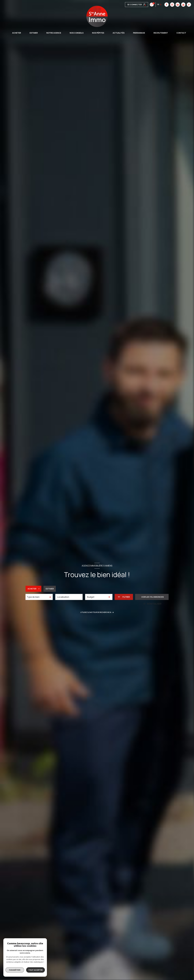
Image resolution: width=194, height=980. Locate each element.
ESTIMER (34, 33)
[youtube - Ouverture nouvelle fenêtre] (144, 5)
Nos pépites (98, 33)
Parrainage (139, 33)
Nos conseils (77, 33)
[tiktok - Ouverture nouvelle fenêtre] (149, 5)
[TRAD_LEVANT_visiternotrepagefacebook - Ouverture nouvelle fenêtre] (127, 5)
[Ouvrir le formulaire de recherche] (124, 597)
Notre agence (54, 33)
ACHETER (17, 33)
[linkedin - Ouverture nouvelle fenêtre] (138, 5)
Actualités (119, 33)
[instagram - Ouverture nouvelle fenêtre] (133, 5)
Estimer (50, 589)
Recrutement (161, 33)
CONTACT (181, 33)
